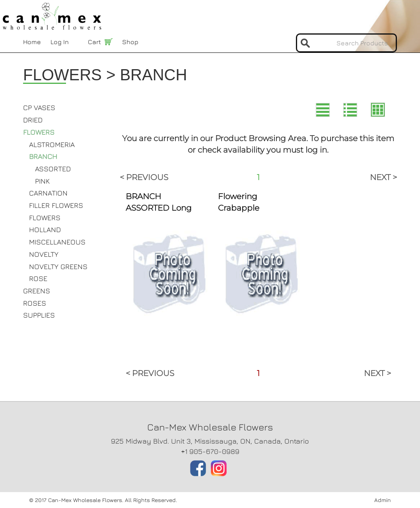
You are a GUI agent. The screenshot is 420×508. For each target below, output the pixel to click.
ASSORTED (53, 169)
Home (32, 42)
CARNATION (48, 193)
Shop (130, 42)
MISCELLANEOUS (57, 242)
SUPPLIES (39, 315)
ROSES (35, 303)
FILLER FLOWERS (56, 205)
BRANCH (43, 156)
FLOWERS (39, 132)
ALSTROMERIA (52, 144)
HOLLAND (45, 230)
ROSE (38, 278)
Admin (383, 500)
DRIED (33, 120)
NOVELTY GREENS (58, 267)
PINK (42, 181)
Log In (60, 42)
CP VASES (39, 108)
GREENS (37, 291)
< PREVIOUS (144, 177)
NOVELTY (44, 254)
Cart (94, 42)
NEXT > (383, 177)
